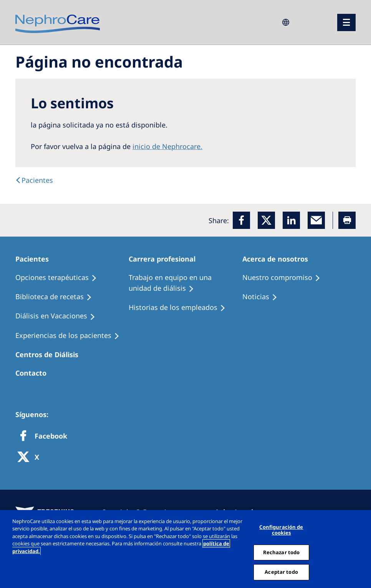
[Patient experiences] (71, 336)
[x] (266, 220)
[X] (31, 458)
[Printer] (347, 220)
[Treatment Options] (60, 278)
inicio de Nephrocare (166, 146)
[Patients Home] (36, 259)
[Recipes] (57, 297)
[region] (185, 549)
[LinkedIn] (291, 220)
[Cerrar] (363, 549)
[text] (34, 180)
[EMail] (316, 220)
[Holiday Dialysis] (59, 316)
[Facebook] (241, 220)
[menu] (346, 22)
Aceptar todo (281, 572)
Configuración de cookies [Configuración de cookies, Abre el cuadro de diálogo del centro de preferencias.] (281, 530)
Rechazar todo (282, 552)
